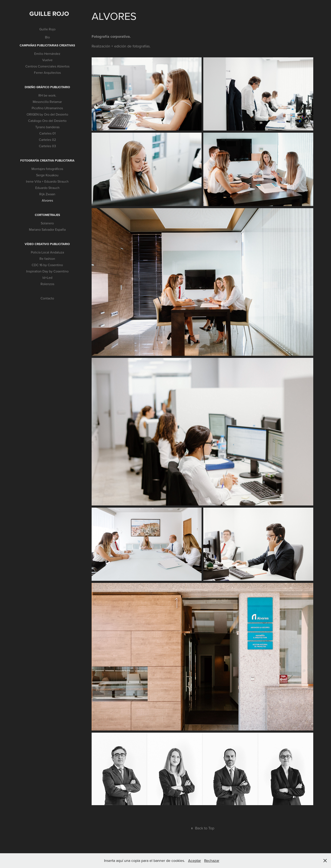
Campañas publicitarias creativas (47, 45)
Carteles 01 (47, 133)
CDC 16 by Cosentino (47, 265)
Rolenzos (47, 284)
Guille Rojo (49, 14)
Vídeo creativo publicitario (47, 244)
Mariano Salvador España (47, 229)
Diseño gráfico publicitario (47, 87)
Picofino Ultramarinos (47, 108)
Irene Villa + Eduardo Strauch (47, 181)
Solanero (47, 223)
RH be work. (47, 95)
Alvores (47, 200)
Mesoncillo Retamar (47, 102)
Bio (47, 37)
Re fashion (47, 259)
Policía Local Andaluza (47, 252)
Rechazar (212, 861)
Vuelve (47, 60)
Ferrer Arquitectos (47, 73)
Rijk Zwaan (47, 194)
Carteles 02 (47, 140)
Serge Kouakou (47, 175)
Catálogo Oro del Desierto (47, 121)
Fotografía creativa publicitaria (47, 160)
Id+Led (47, 278)
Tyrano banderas (47, 127)
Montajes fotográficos (47, 169)
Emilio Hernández (47, 54)
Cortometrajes (47, 215)
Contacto (47, 298)
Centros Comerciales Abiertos (47, 66)
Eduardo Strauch (47, 188)
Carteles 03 (47, 146)
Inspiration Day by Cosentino (47, 271)
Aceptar (195, 861)
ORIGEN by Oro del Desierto (47, 114)
